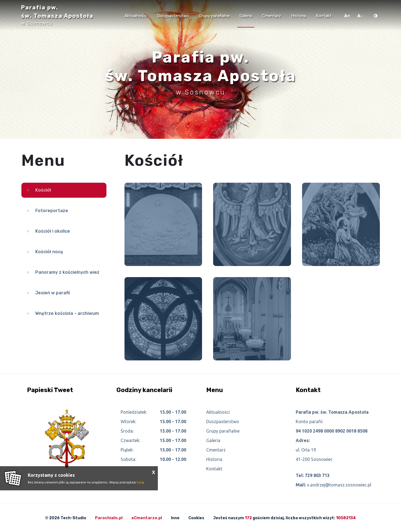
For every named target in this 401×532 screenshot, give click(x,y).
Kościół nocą (49, 252)
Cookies (196, 518)
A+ (347, 16)
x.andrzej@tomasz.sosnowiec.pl (339, 485)
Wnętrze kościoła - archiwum (67, 313)
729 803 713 (317, 475)
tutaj (140, 482)
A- (360, 16)
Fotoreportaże (52, 211)
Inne (175, 518)
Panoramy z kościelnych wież (67, 272)
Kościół (43, 190)
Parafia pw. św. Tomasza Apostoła (57, 15)
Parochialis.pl (109, 518)
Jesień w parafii (53, 293)
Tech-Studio (73, 518)
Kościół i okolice (53, 231)
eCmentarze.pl (147, 518)
